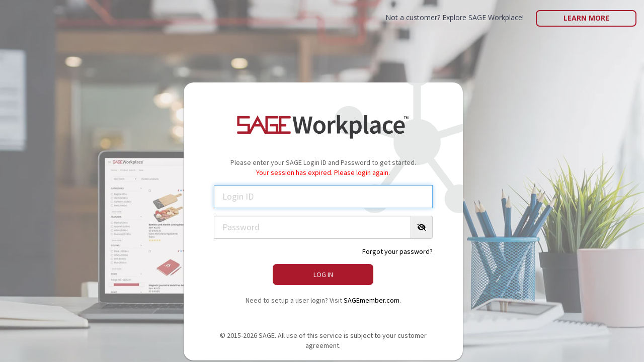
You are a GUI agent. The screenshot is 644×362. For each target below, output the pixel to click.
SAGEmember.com (372, 300)
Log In (323, 275)
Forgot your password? (397, 251)
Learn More (586, 18)
